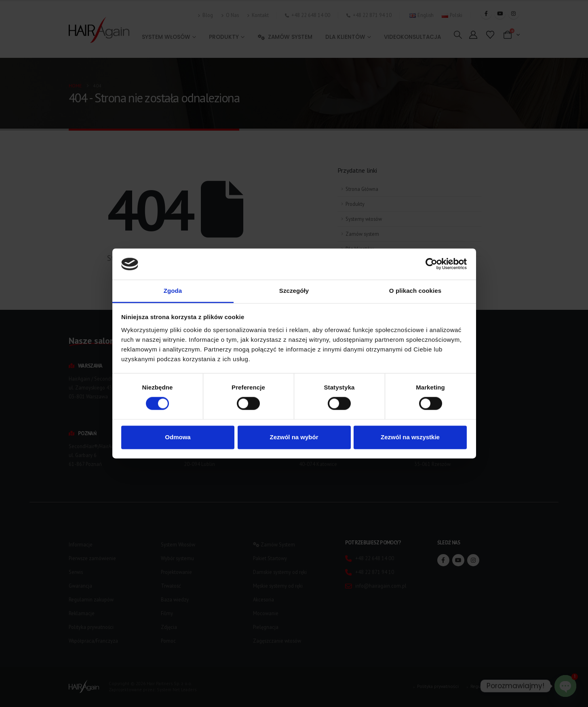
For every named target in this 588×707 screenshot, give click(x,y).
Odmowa (178, 437)
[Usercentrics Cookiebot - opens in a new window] (431, 264)
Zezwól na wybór (294, 437)
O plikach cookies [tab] (415, 291)
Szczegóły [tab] (294, 291)
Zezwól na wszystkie (410, 437)
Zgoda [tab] (173, 291)
